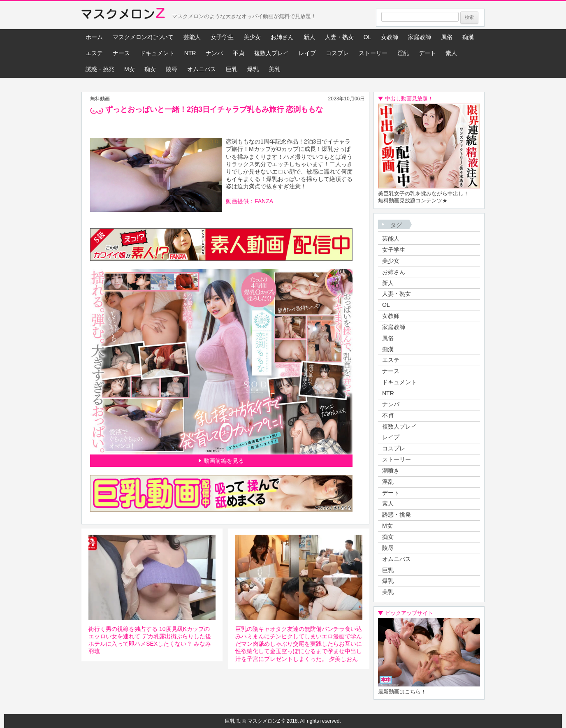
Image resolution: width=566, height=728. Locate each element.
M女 (130, 69)
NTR (190, 53)
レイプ (307, 53)
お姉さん (282, 37)
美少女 (252, 37)
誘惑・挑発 (100, 69)
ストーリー (373, 53)
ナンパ (214, 53)
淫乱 (403, 53)
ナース (121, 53)
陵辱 (172, 69)
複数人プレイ (271, 53)
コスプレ (337, 53)
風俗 (447, 37)
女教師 (390, 37)
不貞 (239, 53)
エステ (94, 53)
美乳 (274, 69)
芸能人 (192, 37)
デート (427, 53)
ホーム (94, 37)
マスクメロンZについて (143, 37)
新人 (309, 37)
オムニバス (202, 69)
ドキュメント (157, 53)
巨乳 (232, 69)
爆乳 (253, 69)
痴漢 (468, 37)
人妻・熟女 (339, 37)
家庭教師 (420, 37)
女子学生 (222, 37)
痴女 (150, 69)
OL (368, 37)
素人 (451, 53)
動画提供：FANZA (249, 201)
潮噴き (391, 471)
